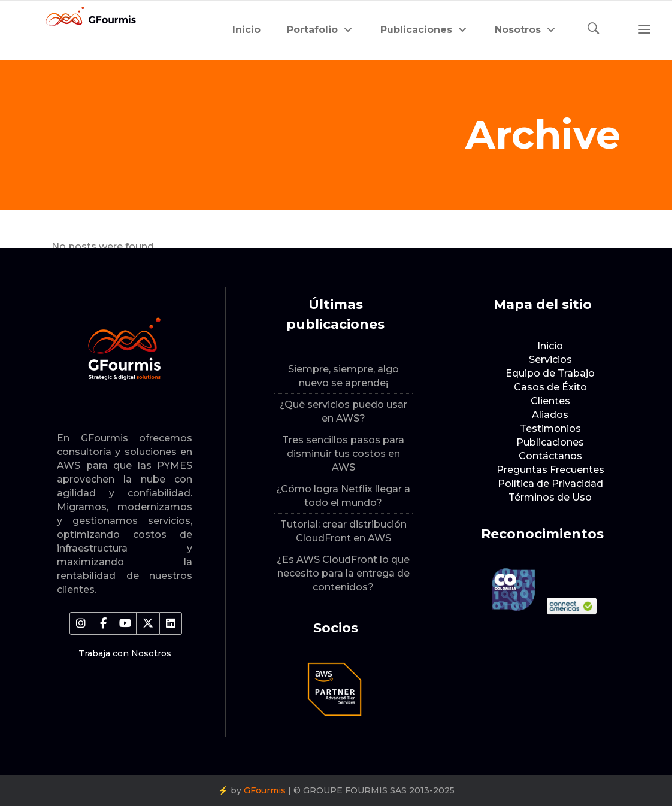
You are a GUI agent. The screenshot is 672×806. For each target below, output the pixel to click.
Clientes (550, 401)
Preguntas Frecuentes (550, 470)
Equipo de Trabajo (550, 373)
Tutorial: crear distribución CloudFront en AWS (343, 531)
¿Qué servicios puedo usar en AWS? (343, 411)
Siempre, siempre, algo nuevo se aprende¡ (343, 376)
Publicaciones (550, 442)
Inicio (550, 346)
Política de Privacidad (550, 484)
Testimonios (550, 428)
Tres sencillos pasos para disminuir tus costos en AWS (343, 454)
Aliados (550, 415)
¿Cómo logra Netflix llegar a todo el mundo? (343, 496)
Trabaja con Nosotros (125, 653)
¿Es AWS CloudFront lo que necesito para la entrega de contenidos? (343, 573)
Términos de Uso (550, 497)
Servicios (550, 360)
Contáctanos (550, 456)
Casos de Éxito (550, 387)
